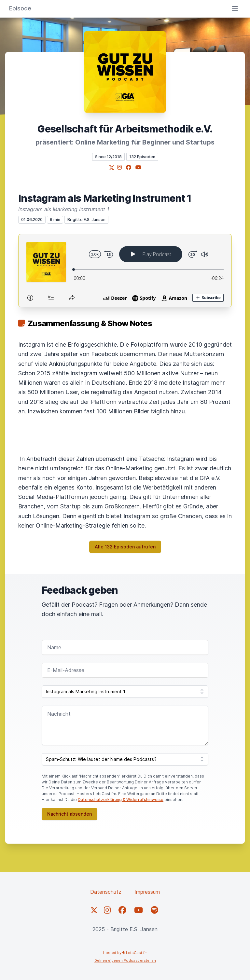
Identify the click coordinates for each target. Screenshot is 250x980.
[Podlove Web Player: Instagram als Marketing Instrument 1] (125, 271)
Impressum (147, 892)
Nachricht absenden (69, 814)
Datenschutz (106, 892)
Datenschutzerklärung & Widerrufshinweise (121, 800)
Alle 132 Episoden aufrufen (125, 547)
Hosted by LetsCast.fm (125, 953)
